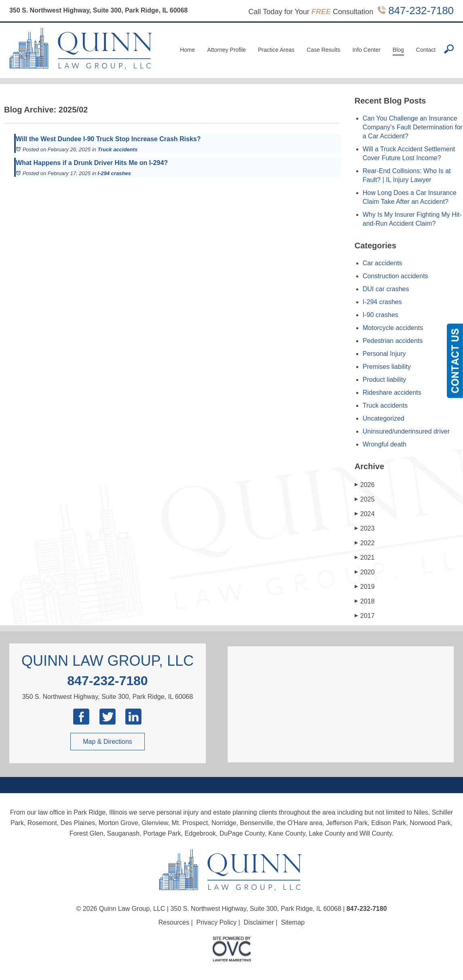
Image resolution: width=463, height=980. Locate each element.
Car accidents (383, 263)
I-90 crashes (381, 315)
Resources (174, 922)
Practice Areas (276, 50)
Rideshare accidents (392, 393)
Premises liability (387, 367)
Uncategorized (384, 418)
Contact (426, 50)
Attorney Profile (226, 50)
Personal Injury (384, 354)
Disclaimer (259, 922)
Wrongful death (385, 444)
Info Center (367, 50)
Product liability (385, 380)
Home (187, 50)
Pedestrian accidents (393, 341)
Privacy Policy (217, 922)
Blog (398, 50)
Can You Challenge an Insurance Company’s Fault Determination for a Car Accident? (413, 127)
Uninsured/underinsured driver (406, 431)
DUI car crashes (386, 289)
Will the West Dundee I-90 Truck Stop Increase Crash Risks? (108, 139)
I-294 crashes (114, 173)
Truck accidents (117, 149)
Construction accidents (395, 276)
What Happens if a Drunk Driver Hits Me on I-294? (92, 163)
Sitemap (293, 922)
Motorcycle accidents (393, 328)
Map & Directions (108, 742)
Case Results (323, 50)
